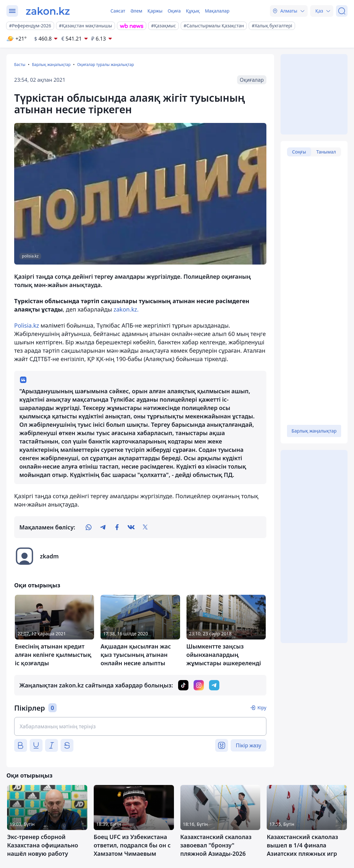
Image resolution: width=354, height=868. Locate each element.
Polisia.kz (27, 325)
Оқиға (174, 11)
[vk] (131, 527)
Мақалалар (217, 11)
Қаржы (155, 11)
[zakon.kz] (48, 11)
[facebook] (117, 527)
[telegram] (103, 527)
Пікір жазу (249, 745)
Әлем (136, 11)
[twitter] (145, 527)
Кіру (262, 708)
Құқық (193, 11)
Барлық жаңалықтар (51, 65)
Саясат (118, 11)
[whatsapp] (89, 527)
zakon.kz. (126, 309)
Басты (20, 65)
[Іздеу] (342, 11)
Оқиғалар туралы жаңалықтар (105, 65)
